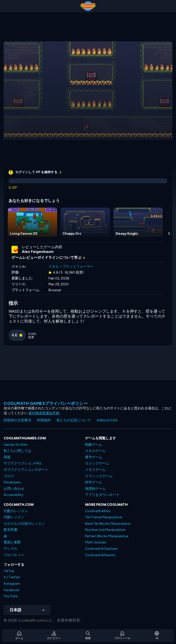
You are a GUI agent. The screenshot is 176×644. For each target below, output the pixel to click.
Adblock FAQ (107, 420)
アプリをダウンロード (102, 495)
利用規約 (44, 420)
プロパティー (14, 555)
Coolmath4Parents (100, 555)
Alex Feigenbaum (38, 252)
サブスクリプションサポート (26, 470)
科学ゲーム (94, 482)
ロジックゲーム (97, 463)
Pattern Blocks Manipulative (107, 536)
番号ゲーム (94, 457)
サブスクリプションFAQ (22, 463)
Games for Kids (16, 445)
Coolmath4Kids (98, 511)
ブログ (9, 476)
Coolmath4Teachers (101, 549)
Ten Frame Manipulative (103, 517)
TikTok (9, 571)
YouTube (11, 596)
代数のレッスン (16, 511)
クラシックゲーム (99, 476)
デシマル (11, 549)
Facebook (12, 590)
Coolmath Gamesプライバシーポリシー (46, 403)
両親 (7, 457)
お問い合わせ (14, 489)
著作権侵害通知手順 (44, 413)
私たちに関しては (17, 451)
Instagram (12, 584)
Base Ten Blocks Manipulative (108, 524)
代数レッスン (14, 517)
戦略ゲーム (94, 445)
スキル (54, 267)
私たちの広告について (74, 420)
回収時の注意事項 (17, 420)
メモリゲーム (95, 470)
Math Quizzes (96, 542)
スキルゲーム (95, 451)
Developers (12, 482)
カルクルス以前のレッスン (24, 524)
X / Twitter (12, 577)
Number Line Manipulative (105, 530)
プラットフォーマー (78, 267)
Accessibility (13, 495)
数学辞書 (11, 530)
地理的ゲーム (95, 489)
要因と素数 (12, 542)
